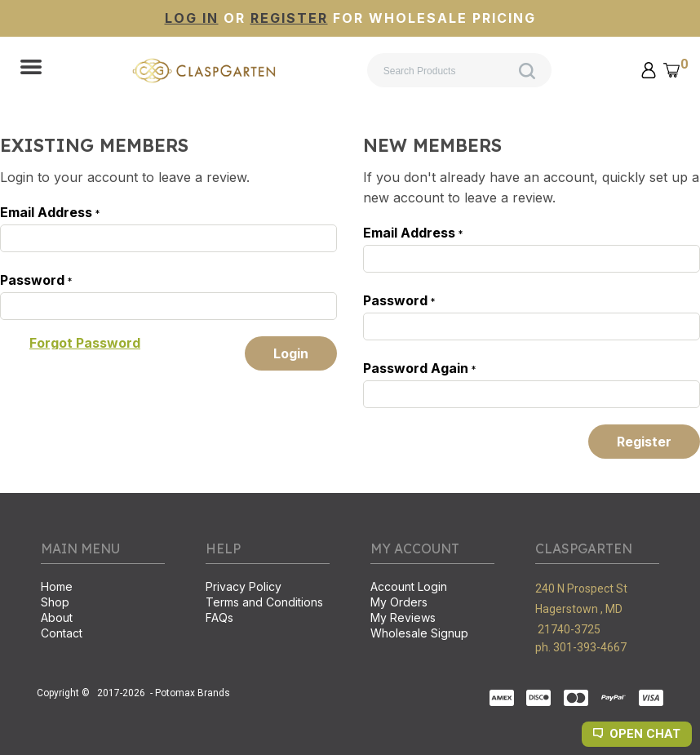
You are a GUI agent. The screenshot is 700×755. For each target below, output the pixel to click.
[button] (31, 69)
